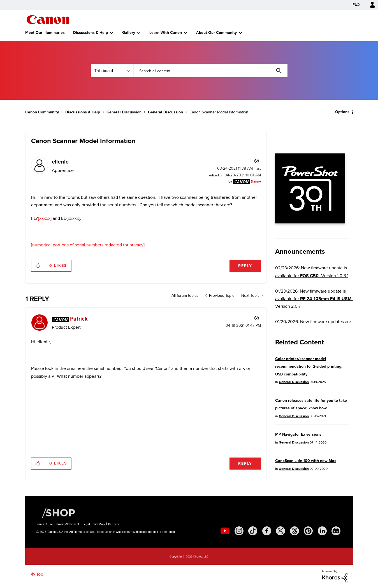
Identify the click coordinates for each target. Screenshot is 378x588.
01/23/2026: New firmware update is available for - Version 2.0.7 (314, 299)
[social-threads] (294, 531)
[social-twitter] (280, 531)
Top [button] (40, 574)
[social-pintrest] (308, 531)
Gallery (129, 33)
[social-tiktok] (253, 531)
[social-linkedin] (322, 531)
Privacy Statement (68, 524)
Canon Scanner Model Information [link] (219, 112)
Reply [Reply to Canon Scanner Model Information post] (245, 266)
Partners (114, 524)
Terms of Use (44, 524)
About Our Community (216, 33)
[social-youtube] (225, 531)
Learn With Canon (166, 33)
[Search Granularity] (112, 71)
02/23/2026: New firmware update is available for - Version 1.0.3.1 (312, 272)
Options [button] (342, 112)
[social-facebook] (267, 531)
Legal (86, 524)
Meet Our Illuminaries (45, 33)
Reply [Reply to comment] (245, 464)
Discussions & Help (91, 33)
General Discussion (124, 112)
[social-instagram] (239, 531)
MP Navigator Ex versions (298, 434)
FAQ (356, 5)
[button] (38, 266)
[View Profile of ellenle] (60, 162)
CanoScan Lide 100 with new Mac (306, 461)
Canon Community (48, 20)
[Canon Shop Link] (56, 512)
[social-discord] (336, 531)
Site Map (99, 524)
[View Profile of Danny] (256, 181)
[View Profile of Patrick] (79, 319)
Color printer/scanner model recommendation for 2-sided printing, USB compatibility (309, 367)
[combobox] (210, 71)
